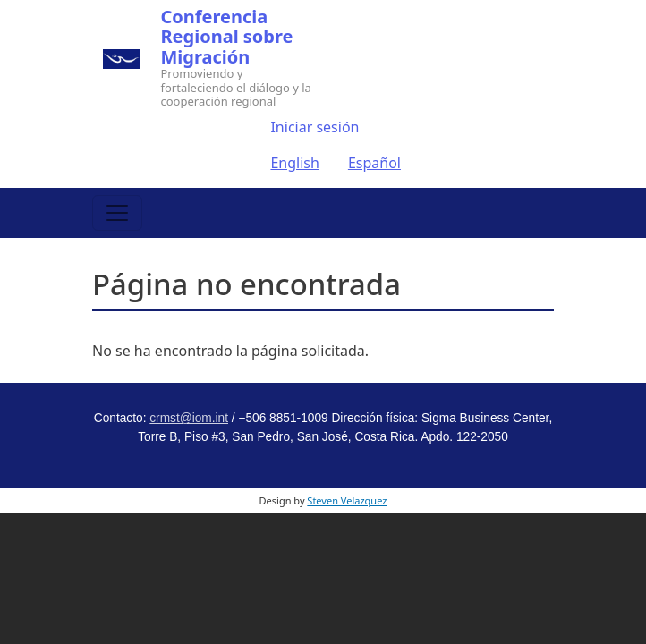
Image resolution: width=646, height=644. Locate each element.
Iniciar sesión (314, 127)
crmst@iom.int (189, 418)
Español (374, 163)
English (294, 163)
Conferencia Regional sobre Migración (227, 37)
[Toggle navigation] (117, 213)
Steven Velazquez (347, 500)
